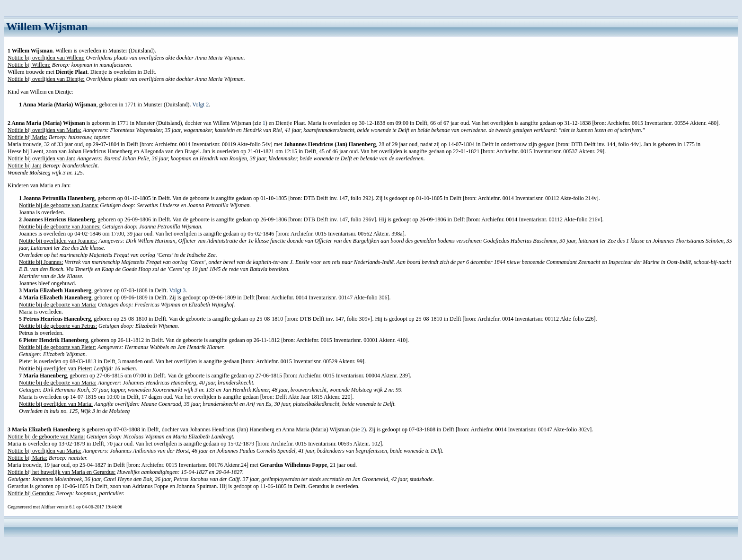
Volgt (200, 105)
